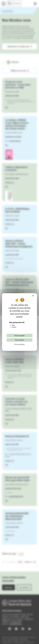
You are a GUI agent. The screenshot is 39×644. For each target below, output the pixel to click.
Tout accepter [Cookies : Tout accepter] (20, 336)
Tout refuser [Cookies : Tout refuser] (20, 340)
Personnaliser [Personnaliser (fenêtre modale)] (20, 344)
